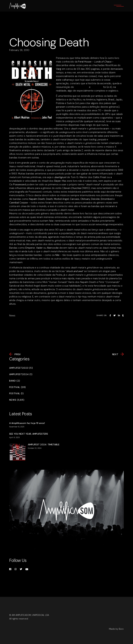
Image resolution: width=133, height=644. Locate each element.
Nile (58, 255)
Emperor (30, 248)
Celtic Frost (100, 177)
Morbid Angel (61, 199)
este (59, 80)
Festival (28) (17, 387)
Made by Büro (116, 629)
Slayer (57, 181)
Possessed (20, 184)
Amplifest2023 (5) (21, 368)
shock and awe (74, 271)
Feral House (85, 62)
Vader (40, 248)
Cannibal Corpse (19, 203)
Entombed (107, 199)
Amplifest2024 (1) (21, 374)
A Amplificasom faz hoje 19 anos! (27, 423)
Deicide (95, 199)
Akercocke (53, 248)
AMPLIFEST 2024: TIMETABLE (44, 445)
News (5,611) (17, 400)
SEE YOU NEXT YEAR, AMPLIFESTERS (29, 434)
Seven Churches (72, 188)
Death (49, 199)
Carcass (75, 199)
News (12, 316)
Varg (59, 69)
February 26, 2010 (19, 50)
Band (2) (15, 381)
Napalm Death (37, 199)
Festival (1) (16, 393)
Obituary (85, 199)
